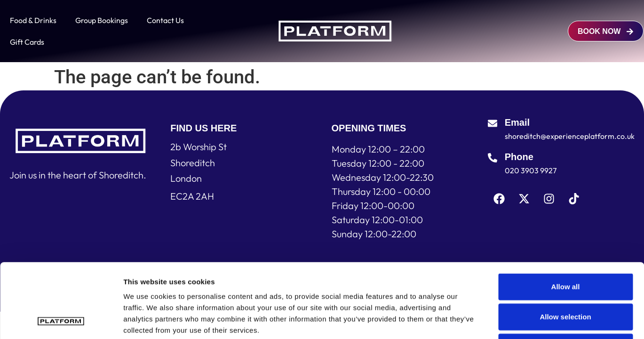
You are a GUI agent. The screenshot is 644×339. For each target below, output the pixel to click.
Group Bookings (102, 20)
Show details (494, 320)
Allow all (566, 217)
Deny (566, 277)
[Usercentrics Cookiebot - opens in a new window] (61, 321)
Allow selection (565, 247)
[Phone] (493, 158)
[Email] (493, 123)
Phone (519, 157)
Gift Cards (27, 42)
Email (517, 122)
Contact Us (165, 20)
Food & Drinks (33, 20)
